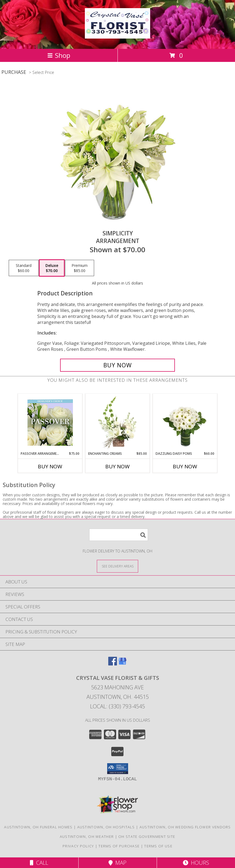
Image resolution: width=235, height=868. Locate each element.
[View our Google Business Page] (122, 664)
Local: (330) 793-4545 (117, 706)
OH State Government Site (147, 837)
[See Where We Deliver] (117, 566)
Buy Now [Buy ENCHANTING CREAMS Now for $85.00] (117, 466)
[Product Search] (119, 535)
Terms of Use (158, 846)
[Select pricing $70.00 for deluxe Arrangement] (52, 268)
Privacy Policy (78, 846)
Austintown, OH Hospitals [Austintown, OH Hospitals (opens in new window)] (106, 827)
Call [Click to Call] (39, 863)
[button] (118, 769)
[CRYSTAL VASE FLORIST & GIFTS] (117, 36)
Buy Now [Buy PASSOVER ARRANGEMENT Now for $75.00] (50, 466)
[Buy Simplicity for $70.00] (117, 365)
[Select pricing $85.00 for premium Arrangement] (80, 268)
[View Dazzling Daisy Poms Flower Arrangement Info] (185, 423)
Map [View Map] (117, 863)
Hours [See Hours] (196, 863)
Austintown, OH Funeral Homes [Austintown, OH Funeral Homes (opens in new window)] (38, 827)
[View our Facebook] (113, 664)
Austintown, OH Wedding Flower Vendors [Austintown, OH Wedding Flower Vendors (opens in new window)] (185, 827)
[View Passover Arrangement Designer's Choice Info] (50, 423)
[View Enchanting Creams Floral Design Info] (118, 423)
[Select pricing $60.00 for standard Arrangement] (24, 268)
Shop (59, 55)
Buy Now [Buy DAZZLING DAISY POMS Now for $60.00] (185, 466)
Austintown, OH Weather (87, 837)
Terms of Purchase (119, 846)
